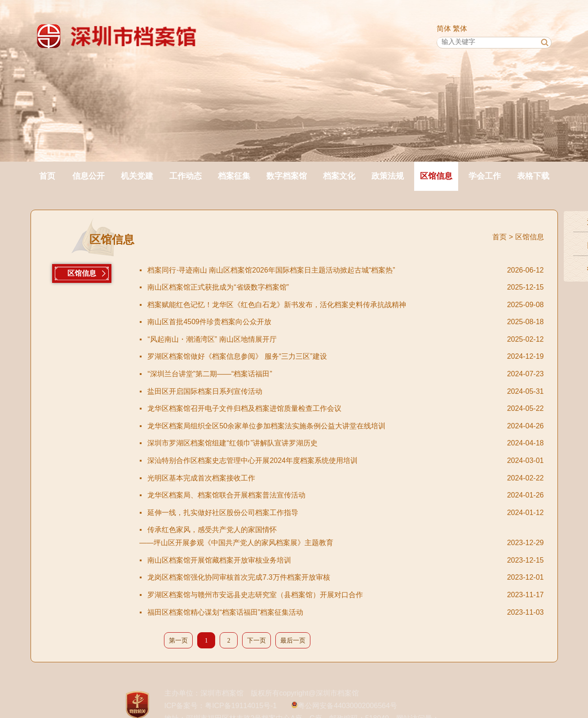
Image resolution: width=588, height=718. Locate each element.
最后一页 (293, 641)
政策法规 (388, 176)
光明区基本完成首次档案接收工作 (325, 478)
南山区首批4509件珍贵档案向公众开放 (325, 322)
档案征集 (234, 176)
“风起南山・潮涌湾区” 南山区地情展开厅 (325, 340)
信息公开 (88, 176)
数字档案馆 (287, 176)
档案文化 (339, 176)
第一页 (178, 641)
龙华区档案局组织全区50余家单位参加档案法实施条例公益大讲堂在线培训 (325, 426)
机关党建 (137, 176)
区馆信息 (436, 176)
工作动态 (186, 176)
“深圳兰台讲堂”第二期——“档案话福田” (325, 374)
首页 (47, 176)
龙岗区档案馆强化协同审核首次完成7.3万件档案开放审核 (325, 578)
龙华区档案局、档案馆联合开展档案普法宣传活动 (325, 496)
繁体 (460, 29)
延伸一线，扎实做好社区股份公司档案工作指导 (325, 513)
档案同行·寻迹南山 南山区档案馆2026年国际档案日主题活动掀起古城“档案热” (325, 271)
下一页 (256, 641)
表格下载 (533, 176)
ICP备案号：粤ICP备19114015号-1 (221, 706)
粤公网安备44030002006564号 (347, 706)
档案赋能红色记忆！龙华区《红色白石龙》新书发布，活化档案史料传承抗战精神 (325, 305)
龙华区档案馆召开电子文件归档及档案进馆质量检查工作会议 (325, 409)
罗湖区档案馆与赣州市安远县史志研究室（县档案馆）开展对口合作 (325, 595)
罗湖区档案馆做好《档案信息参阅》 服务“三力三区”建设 (325, 357)
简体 (444, 29)
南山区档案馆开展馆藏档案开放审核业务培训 (325, 561)
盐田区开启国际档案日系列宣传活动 (325, 392)
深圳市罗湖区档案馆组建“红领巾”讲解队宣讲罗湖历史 (325, 443)
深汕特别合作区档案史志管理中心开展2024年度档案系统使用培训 (325, 461)
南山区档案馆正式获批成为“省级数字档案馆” (325, 288)
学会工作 (485, 176)
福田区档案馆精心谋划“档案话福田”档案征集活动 (325, 613)
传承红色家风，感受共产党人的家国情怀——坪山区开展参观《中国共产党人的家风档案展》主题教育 (321, 538)
